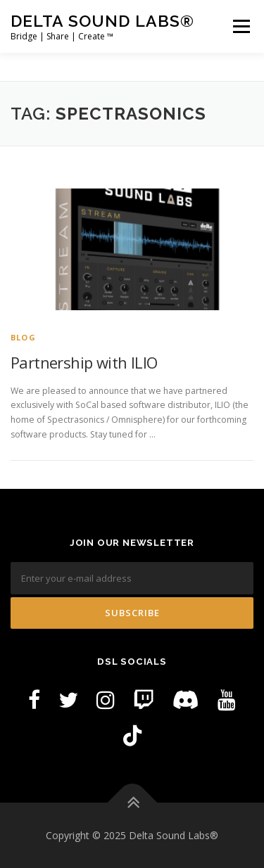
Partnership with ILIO (84, 362)
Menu (240, 26)
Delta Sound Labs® (102, 21)
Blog (23, 337)
